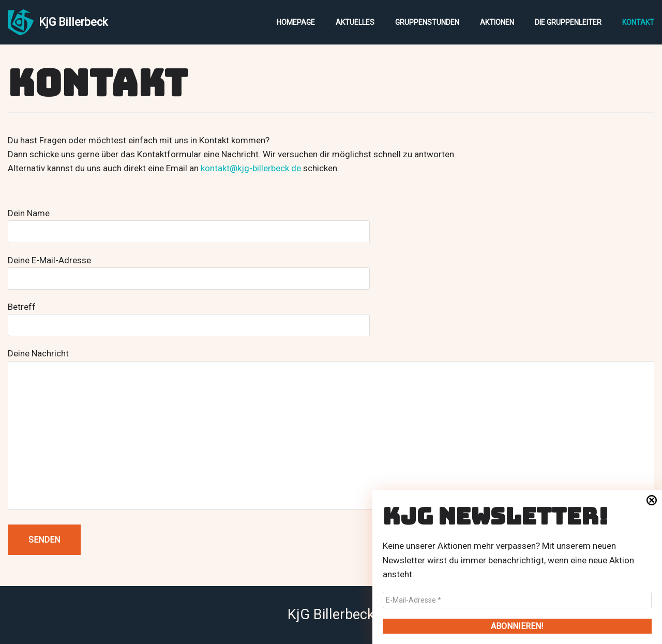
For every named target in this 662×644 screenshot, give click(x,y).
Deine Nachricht (331, 430)
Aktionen (497, 22)
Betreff (189, 316)
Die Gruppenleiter (568, 22)
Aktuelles (355, 22)
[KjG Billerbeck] (58, 22)
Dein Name (189, 222)
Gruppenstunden (427, 22)
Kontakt (638, 22)
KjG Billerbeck (331, 615)
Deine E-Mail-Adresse (189, 269)
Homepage (296, 22)
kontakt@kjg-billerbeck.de (251, 168)
